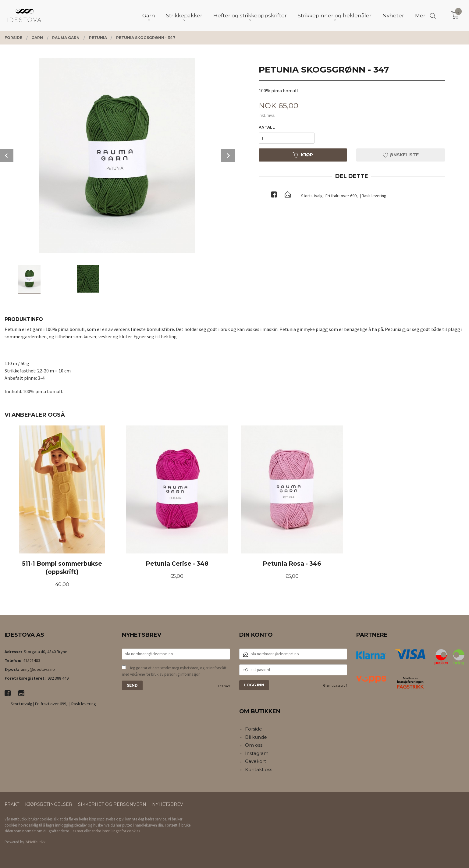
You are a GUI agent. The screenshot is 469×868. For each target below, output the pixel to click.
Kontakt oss (259, 769)
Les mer (224, 686)
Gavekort (256, 761)
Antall (267, 127)
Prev (7, 155)
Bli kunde (256, 737)
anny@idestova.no (38, 669)
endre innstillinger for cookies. (116, 831)
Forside (254, 729)
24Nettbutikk (35, 842)
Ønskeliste (401, 155)
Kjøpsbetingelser (49, 804)
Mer (420, 16)
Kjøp (303, 155)
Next (228, 155)
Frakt (12, 804)
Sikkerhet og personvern (112, 804)
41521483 (32, 660)
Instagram (257, 753)
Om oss (254, 745)
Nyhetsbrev (168, 804)
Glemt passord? (335, 685)
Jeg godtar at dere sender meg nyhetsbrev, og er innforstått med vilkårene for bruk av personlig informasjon (174, 671)
